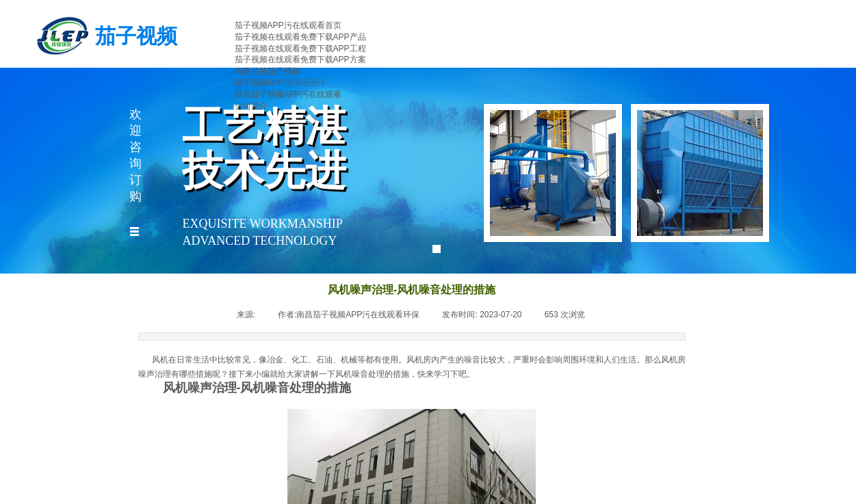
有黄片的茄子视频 (268, 71)
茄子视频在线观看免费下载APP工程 (300, 49)
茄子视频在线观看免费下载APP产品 (300, 37)
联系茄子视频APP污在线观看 (288, 94)
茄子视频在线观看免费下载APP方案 (300, 59)
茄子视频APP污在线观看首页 (288, 25)
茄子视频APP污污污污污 (280, 83)
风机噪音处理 (360, 374)
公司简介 (251, 106)
